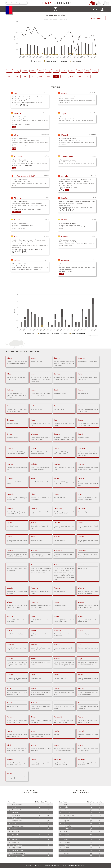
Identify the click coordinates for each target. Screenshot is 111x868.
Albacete (17, 113)
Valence (17, 260)
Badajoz (65, 198)
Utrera (17, 135)
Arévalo (65, 176)
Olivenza (65, 260)
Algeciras (18, 198)
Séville (64, 220)
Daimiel (65, 135)
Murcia (64, 93)
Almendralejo (67, 156)
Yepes (64, 113)
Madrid (17, 220)
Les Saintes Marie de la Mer (25, 176)
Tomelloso (18, 156)
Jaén (16, 93)
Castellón (65, 236)
